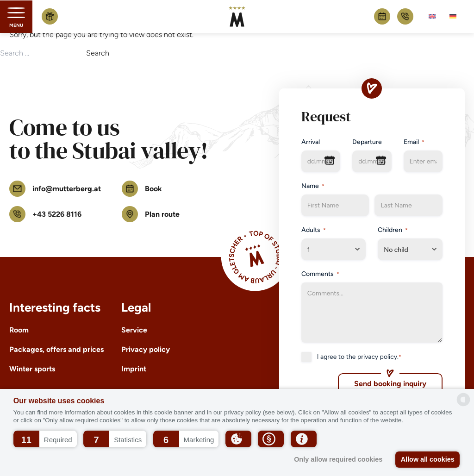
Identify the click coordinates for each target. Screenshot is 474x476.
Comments (320, 274)
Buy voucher (50, 16)
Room (19, 330)
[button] (45, 439)
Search (98, 53)
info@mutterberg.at (55, 189)
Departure (367, 142)
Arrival (311, 142)
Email (414, 142)
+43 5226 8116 (405, 16)
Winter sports (32, 369)
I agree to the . (359, 357)
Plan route (151, 214)
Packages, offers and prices (56, 349)
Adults (314, 230)
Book (382, 16)
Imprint (134, 369)
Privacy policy (146, 349)
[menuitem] (432, 16)
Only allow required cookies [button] (338, 459)
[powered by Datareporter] (463, 400)
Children (393, 230)
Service (134, 330)
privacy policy (377, 357)
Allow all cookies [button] (428, 459)
